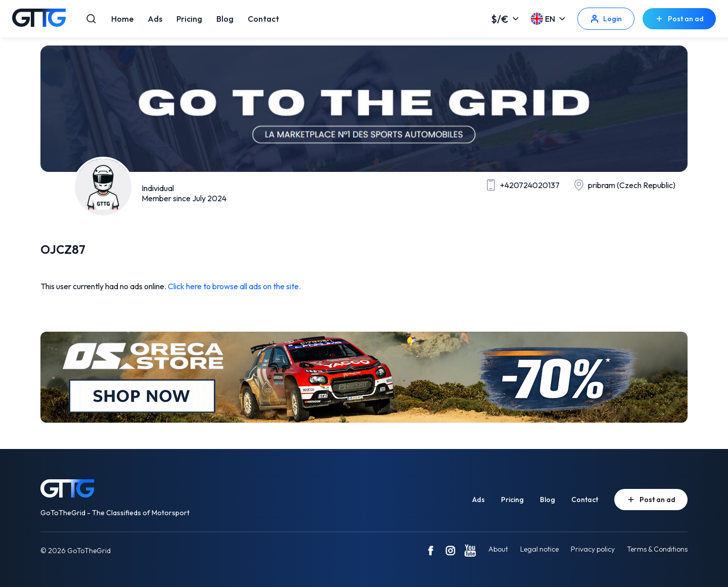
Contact (263, 19)
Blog (225, 19)
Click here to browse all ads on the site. (234, 286)
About (498, 549)
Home (122, 19)
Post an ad (679, 19)
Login (606, 19)
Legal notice (539, 549)
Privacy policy (593, 549)
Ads (155, 19)
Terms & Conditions (657, 549)
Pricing (189, 19)
